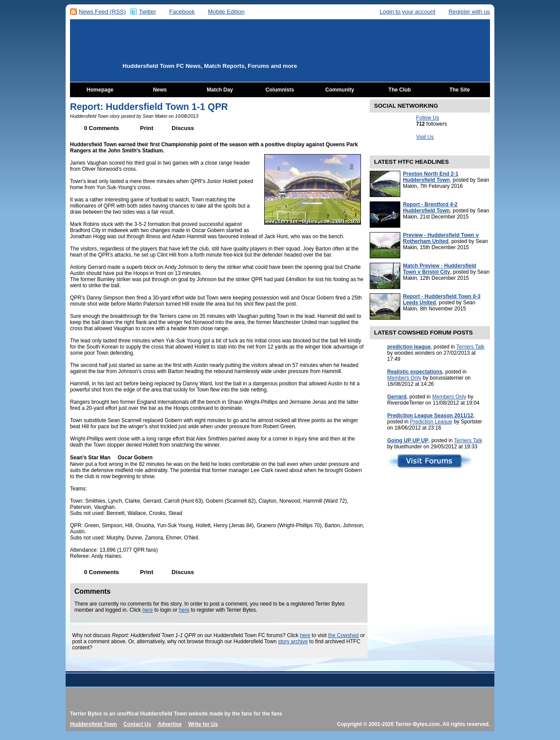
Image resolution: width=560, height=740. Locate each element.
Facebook (182, 12)
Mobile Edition (226, 12)
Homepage (100, 90)
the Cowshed (343, 635)
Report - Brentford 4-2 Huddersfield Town (430, 208)
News (160, 90)
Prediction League (431, 422)
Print (147, 128)
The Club (400, 90)
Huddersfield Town (93, 724)
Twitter (147, 12)
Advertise (170, 724)
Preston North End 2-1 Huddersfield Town (431, 177)
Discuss (183, 128)
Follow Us (428, 118)
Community (340, 90)
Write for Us (203, 724)
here (147, 610)
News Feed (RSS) (102, 12)
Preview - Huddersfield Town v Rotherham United (441, 238)
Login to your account (408, 12)
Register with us (469, 12)
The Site (460, 90)
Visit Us (425, 137)
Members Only (404, 378)
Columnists (280, 90)
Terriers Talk (470, 347)
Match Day (220, 90)
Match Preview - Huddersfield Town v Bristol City (439, 269)
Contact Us (137, 724)
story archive (293, 641)
